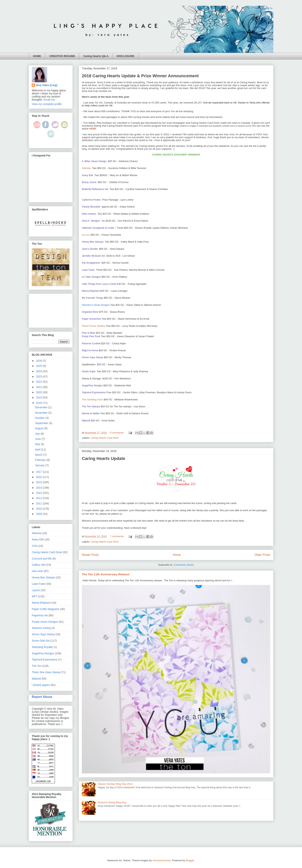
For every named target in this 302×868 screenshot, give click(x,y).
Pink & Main (89, 333)
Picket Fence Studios (94, 326)
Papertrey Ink (40, 615)
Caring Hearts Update (104, 458)
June (38, 439)
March (39, 455)
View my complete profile (47, 104)
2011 (39, 503)
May (38, 444)
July (38, 434)
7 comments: (117, 536)
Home (177, 555)
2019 (39, 397)
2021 (39, 387)
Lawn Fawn (88, 270)
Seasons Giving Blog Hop (112, 802)
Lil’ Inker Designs (91, 277)
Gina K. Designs (91, 221)
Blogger (190, 860)
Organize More (90, 312)
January (40, 465)
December (42, 407)
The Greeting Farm (92, 400)
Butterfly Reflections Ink (95, 189)
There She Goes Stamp (46, 672)
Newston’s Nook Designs (96, 305)
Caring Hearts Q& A (96, 56)
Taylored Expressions (94, 392)
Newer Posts (90, 555)
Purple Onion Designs (45, 622)
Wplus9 (86, 421)
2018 (39, 403)
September (42, 423)
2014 (39, 488)
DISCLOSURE (126, 56)
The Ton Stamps (91, 406)
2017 (39, 472)
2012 (39, 498)
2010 (39, 509)
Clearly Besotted (91, 207)
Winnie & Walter (91, 413)
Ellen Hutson (89, 214)
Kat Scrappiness (91, 263)
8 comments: (117, 433)
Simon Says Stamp (93, 357)
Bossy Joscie (89, 182)
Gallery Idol (39, 565)
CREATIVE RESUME (62, 56)
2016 (39, 477)
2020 (39, 392)
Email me (49, 100)
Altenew (86, 168)
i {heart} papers (41, 685)
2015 (39, 482)
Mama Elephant (91, 291)
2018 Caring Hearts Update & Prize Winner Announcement (140, 76)
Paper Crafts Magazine (46, 609)
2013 (39, 493)
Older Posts (262, 555)
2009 (39, 514)
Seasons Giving (41, 628)
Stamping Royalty (42, 647)
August (40, 428)
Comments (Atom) (184, 565)
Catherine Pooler (91, 200)
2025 (39, 366)
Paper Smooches (91, 319)
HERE (93, 129)
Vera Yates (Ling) (47, 85)
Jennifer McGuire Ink (93, 256)
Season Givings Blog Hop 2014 (115, 784)
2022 (39, 382)
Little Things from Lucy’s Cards (99, 284)
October (40, 418)
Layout (36, 590)
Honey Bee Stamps (93, 242)
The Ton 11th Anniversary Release (106, 574)
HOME (37, 56)
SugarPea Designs (92, 385)
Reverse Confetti (91, 343)
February (41, 460)
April (38, 450)
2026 (39, 361)
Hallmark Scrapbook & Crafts (98, 228)
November (42, 413)
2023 (39, 376)
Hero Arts (37, 571)
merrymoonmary (161, 860)
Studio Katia (89, 371)
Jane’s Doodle (90, 249)
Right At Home (90, 350)
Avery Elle (87, 175)
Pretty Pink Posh (91, 336)
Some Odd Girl (41, 641)
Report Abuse (42, 697)
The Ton (37, 666)
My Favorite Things (92, 298)
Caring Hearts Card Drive (105, 438)
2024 (39, 371)
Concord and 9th (42, 559)
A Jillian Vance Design (94, 161)
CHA (35, 546)
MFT (35, 596)
